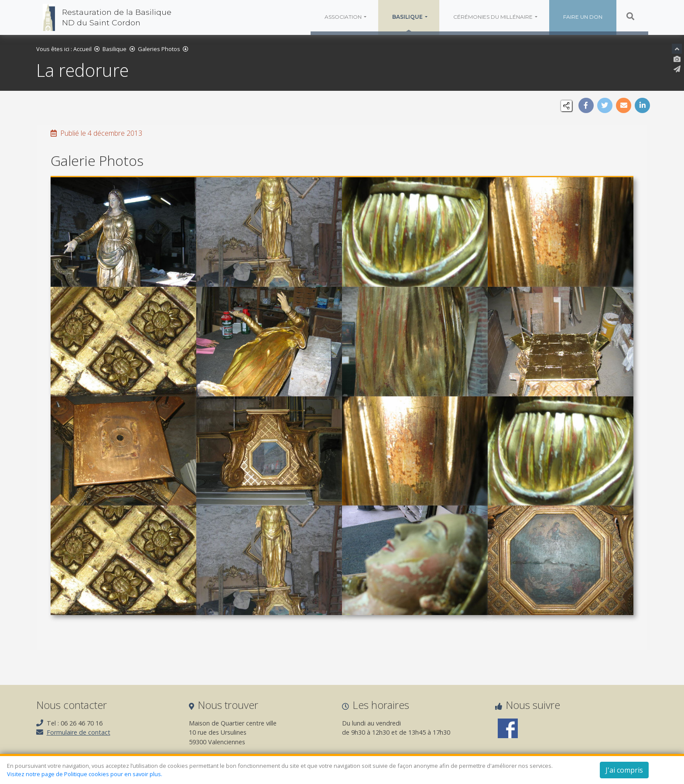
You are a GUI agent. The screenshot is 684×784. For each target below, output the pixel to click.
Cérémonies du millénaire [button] (493, 17)
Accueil (83, 50)
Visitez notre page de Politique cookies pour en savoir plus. (85, 774)
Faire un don (582, 17)
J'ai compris (624, 770)
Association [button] (343, 17)
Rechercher (624, 16)
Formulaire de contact (79, 734)
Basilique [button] (407, 17)
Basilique (115, 50)
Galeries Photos (159, 50)
